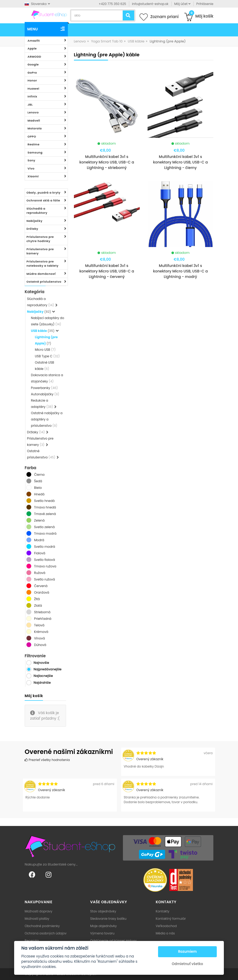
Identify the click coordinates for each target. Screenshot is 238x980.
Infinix (32, 96)
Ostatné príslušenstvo (44, 282)
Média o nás (165, 933)
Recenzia (32, 941)
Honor (32, 80)
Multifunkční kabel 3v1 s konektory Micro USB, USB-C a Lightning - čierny (180, 162)
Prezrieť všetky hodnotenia (47, 760)
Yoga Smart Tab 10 (107, 41)
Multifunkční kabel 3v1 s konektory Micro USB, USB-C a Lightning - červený (107, 271)
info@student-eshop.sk (150, 4)
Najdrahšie (42, 683)
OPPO (32, 136)
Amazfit (34, 41)
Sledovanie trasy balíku (108, 919)
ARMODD (34, 57)
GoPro (32, 73)
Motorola (35, 128)
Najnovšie (41, 663)
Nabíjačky (34, 221)
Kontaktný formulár (171, 919)
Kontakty (163, 911)
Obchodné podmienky (42, 926)
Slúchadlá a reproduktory (37, 211)
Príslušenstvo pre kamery (40, 251)
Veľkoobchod (166, 926)
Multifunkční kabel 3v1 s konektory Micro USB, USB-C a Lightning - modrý (180, 271)
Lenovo (33, 112)
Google (33, 64)
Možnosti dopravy (39, 911)
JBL (30, 105)
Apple (32, 48)
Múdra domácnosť (41, 274)
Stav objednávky (103, 911)
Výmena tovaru (102, 933)
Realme (34, 144)
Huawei (33, 89)
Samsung (35, 152)
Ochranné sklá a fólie (43, 200)
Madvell (34, 121)
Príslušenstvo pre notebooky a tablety (42, 264)
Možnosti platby (37, 919)
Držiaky (32, 229)
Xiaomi (33, 176)
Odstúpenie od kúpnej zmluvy (113, 941)
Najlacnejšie (43, 676)
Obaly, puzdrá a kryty (44, 193)
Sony (31, 160)
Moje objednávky (103, 926)
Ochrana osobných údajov (46, 933)
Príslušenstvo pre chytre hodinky (40, 239)
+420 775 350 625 (113, 4)
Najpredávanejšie (48, 669)
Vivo (31, 168)
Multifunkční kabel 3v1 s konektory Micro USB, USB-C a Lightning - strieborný (107, 162)
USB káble (136, 41)
